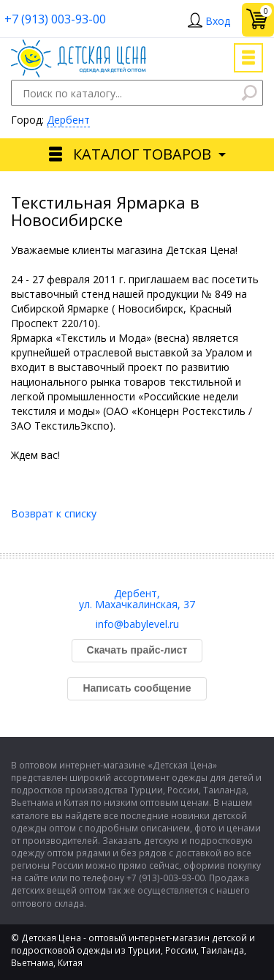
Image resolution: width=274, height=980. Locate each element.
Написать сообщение (137, 688)
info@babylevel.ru (137, 624)
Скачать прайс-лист (137, 650)
